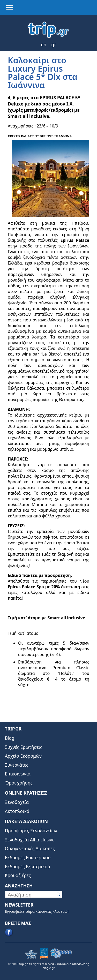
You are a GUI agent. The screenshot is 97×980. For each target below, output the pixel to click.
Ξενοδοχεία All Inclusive (30, 840)
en (44, 44)
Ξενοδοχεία (17, 802)
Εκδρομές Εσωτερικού (28, 858)
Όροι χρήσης (19, 783)
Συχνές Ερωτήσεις (24, 747)
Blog (10, 738)
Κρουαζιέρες (18, 875)
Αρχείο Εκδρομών (23, 756)
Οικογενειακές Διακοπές (30, 849)
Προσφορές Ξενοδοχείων (31, 831)
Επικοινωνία (18, 774)
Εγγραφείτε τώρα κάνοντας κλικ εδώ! (37, 911)
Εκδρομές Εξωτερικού (28, 867)
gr (54, 44)
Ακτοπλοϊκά (17, 811)
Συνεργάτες (17, 765)
